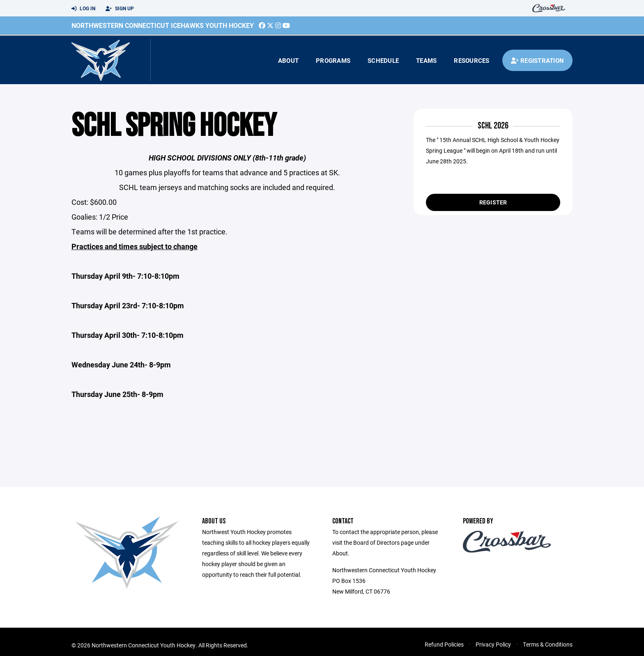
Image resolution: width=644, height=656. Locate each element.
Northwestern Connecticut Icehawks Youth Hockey (163, 25)
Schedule (383, 60)
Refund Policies (444, 644)
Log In (83, 9)
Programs (333, 60)
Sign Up (120, 9)
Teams (426, 60)
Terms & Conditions (548, 644)
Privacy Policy (493, 644)
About (288, 60)
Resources (471, 60)
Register (493, 202)
